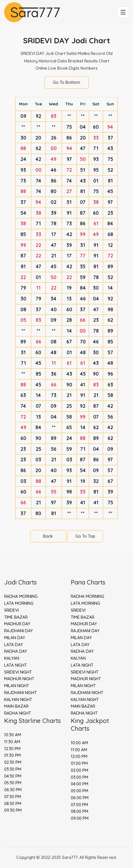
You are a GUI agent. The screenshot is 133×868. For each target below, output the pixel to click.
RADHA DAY (16, 651)
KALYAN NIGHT (18, 699)
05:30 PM (13, 783)
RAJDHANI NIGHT (20, 693)
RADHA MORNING (21, 596)
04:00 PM (79, 784)
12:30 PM (12, 749)
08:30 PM (13, 804)
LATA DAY (14, 645)
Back (48, 536)
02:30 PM (13, 762)
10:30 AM (13, 735)
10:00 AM (79, 743)
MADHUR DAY (17, 624)
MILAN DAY (15, 638)
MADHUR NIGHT (19, 679)
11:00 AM (79, 750)
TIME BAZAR (16, 617)
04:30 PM (13, 776)
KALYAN (12, 658)
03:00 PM (79, 777)
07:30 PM (13, 797)
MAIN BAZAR (16, 706)
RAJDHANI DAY (19, 631)
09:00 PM (80, 818)
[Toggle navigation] (123, 12)
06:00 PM (80, 798)
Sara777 (70, 857)
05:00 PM (79, 791)
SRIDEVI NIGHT (18, 672)
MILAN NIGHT (17, 686)
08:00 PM (79, 811)
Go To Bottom (66, 82)
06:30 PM (13, 790)
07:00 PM (79, 805)
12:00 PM (79, 756)
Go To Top (85, 536)
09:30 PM (13, 810)
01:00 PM (79, 763)
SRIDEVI (11, 610)
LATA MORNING (19, 603)
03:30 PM (13, 769)
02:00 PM (79, 770)
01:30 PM (12, 755)
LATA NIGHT (15, 665)
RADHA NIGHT (18, 713)
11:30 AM (12, 742)
